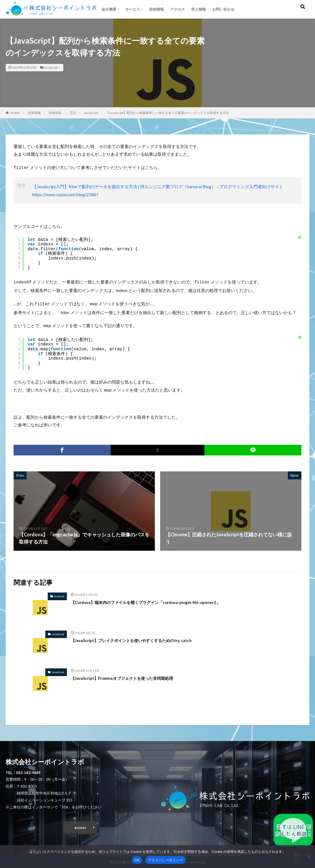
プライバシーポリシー (165, 860)
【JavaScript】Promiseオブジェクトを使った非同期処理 (132, 675)
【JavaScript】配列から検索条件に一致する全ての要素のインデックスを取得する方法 (167, 113)
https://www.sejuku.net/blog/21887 (65, 194)
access (80, 826)
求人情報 (199, 9)
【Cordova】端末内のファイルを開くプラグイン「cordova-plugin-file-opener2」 (160, 599)
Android (59, 594)
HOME (15, 113)
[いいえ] (308, 857)
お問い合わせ (223, 9)
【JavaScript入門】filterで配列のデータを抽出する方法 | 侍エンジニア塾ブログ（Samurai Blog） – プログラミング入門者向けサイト (158, 186)
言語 (73, 113)
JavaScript (51, 67)
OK (137, 860)
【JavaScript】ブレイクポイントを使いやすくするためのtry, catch (143, 637)
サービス (133, 9)
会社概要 (109, 9)
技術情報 (156, 9)
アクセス (177, 9)
